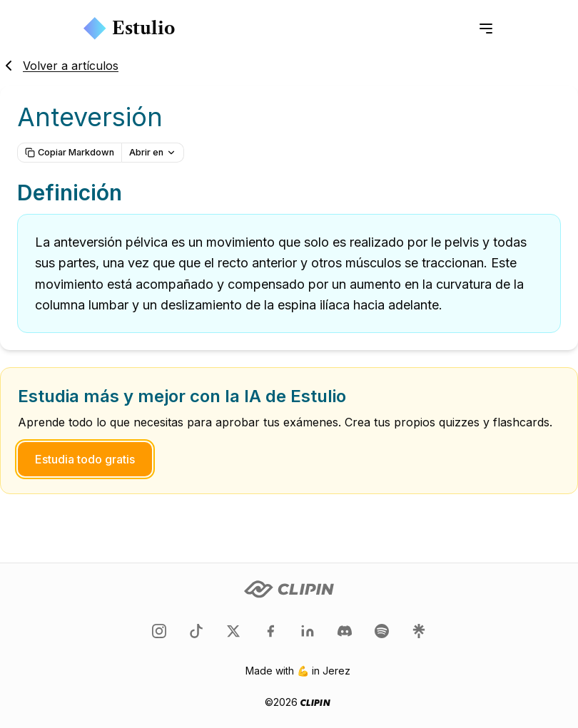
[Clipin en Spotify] (382, 631)
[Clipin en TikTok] (196, 631)
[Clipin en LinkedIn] (308, 631)
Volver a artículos (59, 66)
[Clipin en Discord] (345, 631)
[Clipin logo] (289, 589)
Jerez (336, 671)
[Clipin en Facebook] (270, 631)
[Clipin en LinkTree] (419, 631)
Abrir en (153, 152)
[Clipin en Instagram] (159, 631)
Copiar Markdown (70, 152)
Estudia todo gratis (85, 459)
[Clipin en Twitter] (233, 631)
